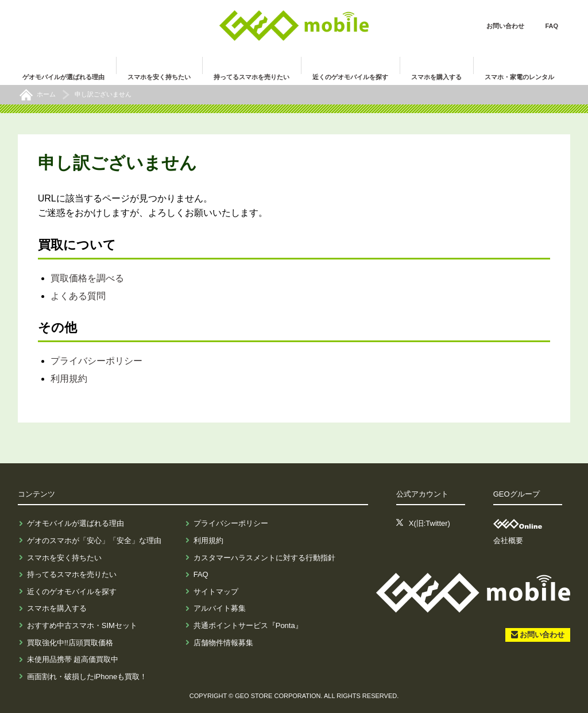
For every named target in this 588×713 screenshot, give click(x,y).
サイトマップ (216, 592)
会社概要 (508, 540)
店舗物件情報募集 (223, 643)
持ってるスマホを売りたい (72, 574)
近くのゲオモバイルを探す (72, 592)
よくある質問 (78, 296)
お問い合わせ (505, 26)
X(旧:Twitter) (430, 523)
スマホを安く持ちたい (64, 558)
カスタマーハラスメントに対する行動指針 (264, 558)
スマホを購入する (57, 608)
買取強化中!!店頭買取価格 (70, 643)
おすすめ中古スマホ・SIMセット (82, 625)
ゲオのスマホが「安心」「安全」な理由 (94, 540)
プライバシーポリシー (96, 361)
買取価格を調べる (87, 278)
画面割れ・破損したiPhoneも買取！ (87, 677)
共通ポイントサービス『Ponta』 (248, 625)
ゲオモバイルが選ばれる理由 (76, 523)
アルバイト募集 (220, 608)
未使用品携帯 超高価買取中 (73, 659)
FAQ (552, 26)
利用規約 (69, 379)
